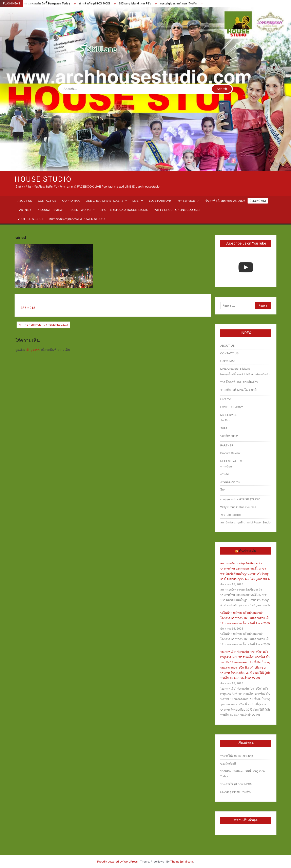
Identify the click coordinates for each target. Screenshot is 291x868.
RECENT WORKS (80, 210)
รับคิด (224, 428)
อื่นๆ (223, 489)
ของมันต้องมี (228, 764)
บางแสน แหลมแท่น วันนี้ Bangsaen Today (47, 4)
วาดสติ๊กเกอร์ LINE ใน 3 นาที (238, 390)
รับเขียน (225, 420)
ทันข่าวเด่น (248, 551)
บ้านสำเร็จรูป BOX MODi (99, 4)
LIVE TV (138, 201)
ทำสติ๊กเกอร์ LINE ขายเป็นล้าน (239, 382)
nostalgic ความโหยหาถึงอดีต (182, 4)
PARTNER (24, 210)
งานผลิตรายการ (230, 482)
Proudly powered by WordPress (117, 862)
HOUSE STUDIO (43, 179)
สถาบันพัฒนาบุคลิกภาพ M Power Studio (77, 219)
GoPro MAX (71, 201)
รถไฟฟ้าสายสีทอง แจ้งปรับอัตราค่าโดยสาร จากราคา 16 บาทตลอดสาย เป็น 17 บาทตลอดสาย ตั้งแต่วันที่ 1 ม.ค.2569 (245, 618)
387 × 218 (28, 308)
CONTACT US (47, 201)
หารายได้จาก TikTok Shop (237, 756)
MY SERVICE (186, 201)
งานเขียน (226, 466)
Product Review (50, 210)
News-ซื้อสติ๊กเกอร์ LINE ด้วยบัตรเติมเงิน (245, 374)
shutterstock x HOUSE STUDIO (124, 210)
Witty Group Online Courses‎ (177, 210)
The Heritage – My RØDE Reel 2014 (46, 325)
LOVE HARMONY (160, 201)
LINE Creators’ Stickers (104, 201)
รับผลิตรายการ (229, 436)
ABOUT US (25, 201)
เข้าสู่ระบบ (33, 350)
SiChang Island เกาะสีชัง (139, 4)
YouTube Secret (30, 219)
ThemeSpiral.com (182, 862)
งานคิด (225, 474)
